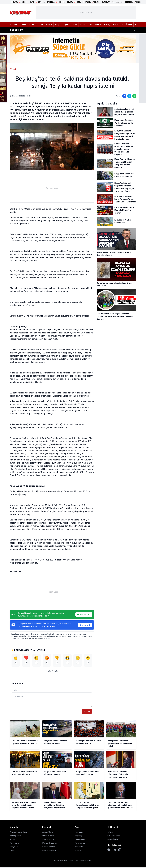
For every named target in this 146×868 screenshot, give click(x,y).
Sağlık (90, 24)
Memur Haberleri (50, 844)
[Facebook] (109, 851)
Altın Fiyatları (48, 840)
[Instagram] (120, 851)
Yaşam (74, 24)
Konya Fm (14, 847)
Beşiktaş (78, 836)
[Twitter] (115, 851)
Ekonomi (33, 24)
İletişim (129, 24)
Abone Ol (85, 625)
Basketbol (79, 847)
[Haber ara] (134, 30)
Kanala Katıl (84, 614)
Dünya (82, 24)
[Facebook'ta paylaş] (124, 96)
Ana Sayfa (14, 24)
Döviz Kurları (48, 836)
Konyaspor (80, 833)
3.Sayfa (58, 24)
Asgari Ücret (48, 833)
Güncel (24, 24)
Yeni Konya (15, 844)
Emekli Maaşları (49, 847)
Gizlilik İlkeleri (113, 840)
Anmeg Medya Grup (18, 833)
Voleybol (79, 851)
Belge (12, 851)
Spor (41, 24)
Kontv (12, 840)
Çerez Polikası (114, 836)
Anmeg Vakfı (15, 836)
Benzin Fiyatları (49, 851)
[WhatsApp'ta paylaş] (134, 96)
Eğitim (66, 24)
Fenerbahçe (80, 844)
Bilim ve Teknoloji (103, 24)
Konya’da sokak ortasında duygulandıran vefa (49, 30)
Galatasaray (80, 840)
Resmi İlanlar (118, 24)
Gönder (87, 712)
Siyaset (49, 24)
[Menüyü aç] (136, 24)
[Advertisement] (86, 12)
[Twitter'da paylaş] (129, 96)
